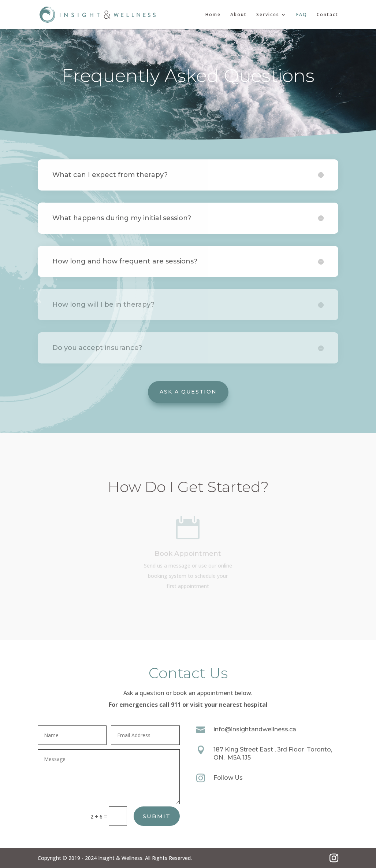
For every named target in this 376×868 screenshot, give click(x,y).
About (239, 15)
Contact (327, 15)
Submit (157, 816)
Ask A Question (188, 392)
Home (213, 15)
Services (268, 15)
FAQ (302, 15)
